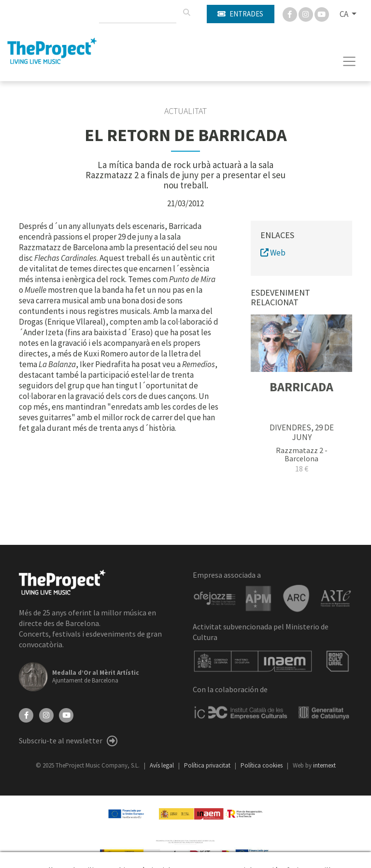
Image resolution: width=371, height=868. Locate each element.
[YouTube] (66, 714)
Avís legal (163, 765)
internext (324, 765)
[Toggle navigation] (350, 61)
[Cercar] (186, 13)
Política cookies (262, 765)
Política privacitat (208, 765)
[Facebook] (291, 14)
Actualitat (185, 111)
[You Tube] (322, 14)
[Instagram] (307, 14)
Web (273, 253)
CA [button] (345, 14)
